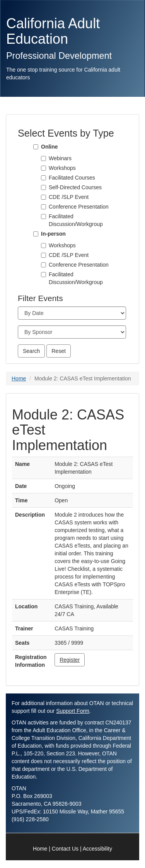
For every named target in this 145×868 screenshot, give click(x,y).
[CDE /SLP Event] (43, 197)
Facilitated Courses (72, 178)
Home (19, 378)
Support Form (73, 711)
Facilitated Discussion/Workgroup (76, 220)
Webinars (60, 158)
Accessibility (97, 849)
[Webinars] (43, 158)
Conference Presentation (79, 207)
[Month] (72, 313)
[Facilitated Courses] (43, 178)
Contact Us (65, 849)
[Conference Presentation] (43, 207)
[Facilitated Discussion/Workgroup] (43, 217)
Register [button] (70, 660)
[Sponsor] (72, 332)
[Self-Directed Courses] (43, 187)
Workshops (62, 168)
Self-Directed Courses (75, 187)
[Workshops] (43, 168)
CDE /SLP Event (69, 197)
